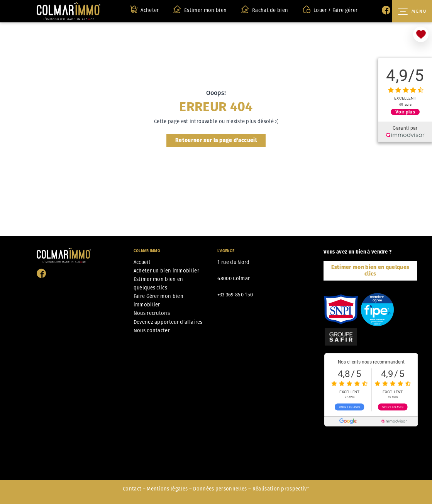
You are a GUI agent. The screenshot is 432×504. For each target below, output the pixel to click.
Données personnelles (220, 489)
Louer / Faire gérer (330, 10)
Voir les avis (350, 407)
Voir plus (405, 112)
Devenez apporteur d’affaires (168, 322)
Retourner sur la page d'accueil (216, 140)
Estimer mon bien (200, 10)
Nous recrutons (152, 313)
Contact (132, 489)
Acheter (144, 10)
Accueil (142, 262)
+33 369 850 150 (235, 295)
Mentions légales (167, 489)
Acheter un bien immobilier (166, 271)
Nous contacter (152, 331)
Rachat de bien (265, 10)
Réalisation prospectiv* (281, 489)
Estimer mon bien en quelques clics (370, 271)
